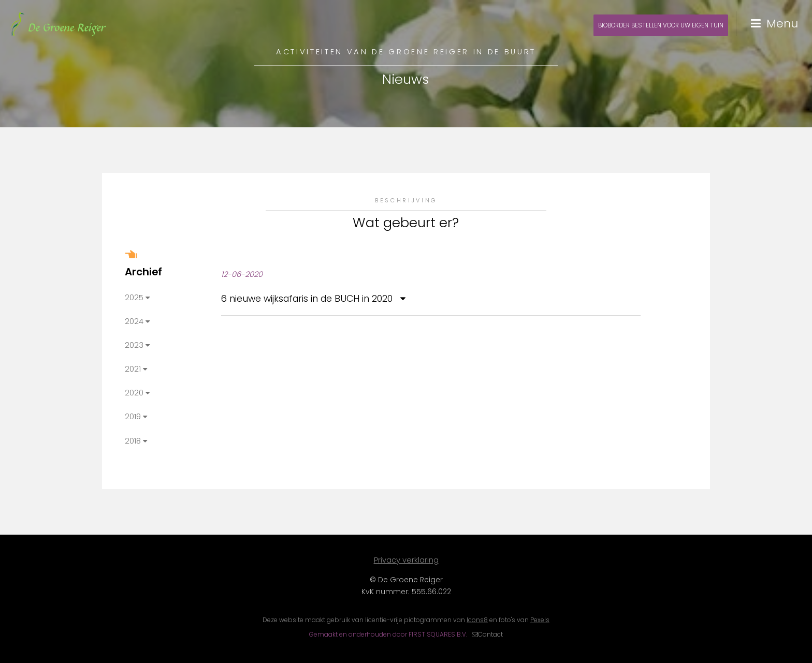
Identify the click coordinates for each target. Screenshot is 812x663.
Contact (490, 634)
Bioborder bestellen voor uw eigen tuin (661, 25)
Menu (782, 24)
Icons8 (477, 620)
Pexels (540, 620)
